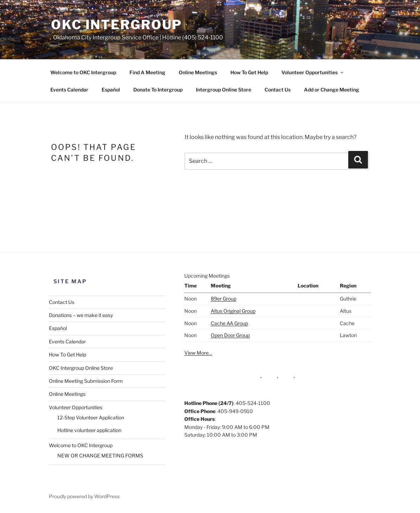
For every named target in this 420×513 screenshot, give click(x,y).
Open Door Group (230, 335)
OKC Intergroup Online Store (81, 368)
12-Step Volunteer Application (91, 417)
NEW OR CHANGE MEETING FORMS (100, 455)
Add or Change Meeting (332, 90)
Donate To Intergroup (158, 90)
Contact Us (278, 90)
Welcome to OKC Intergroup (83, 72)
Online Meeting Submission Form (86, 381)
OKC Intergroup (117, 25)
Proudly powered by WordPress (84, 496)
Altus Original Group (233, 311)
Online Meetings (198, 72)
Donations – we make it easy (81, 315)
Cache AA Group (229, 323)
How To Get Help (249, 72)
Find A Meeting (147, 72)
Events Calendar (69, 90)
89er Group (224, 299)
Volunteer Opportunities (313, 72)
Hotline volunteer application (89, 430)
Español (111, 90)
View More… (198, 353)
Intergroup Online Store (224, 90)
